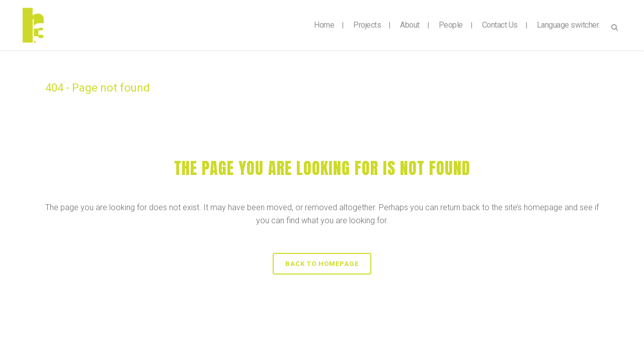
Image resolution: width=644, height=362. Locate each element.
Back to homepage (322, 264)
